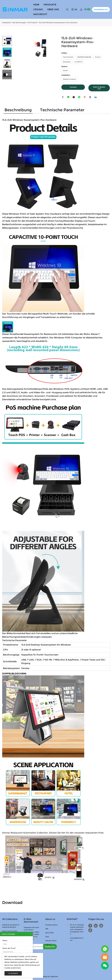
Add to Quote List (99, 88)
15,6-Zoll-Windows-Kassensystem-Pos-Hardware (58, 22)
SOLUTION (49, 932)
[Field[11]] (16, 952)
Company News (51, 924)
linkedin (96, 97)
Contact (73, 87)
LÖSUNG (38, 9)
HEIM (36, 5)
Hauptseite (6, 22)
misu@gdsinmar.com (77, 939)
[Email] (33, 946)
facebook (63, 97)
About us (50, 919)
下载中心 (48, 944)
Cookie (21, 957)
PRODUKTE (50, 5)
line (68, 97)
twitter (74, 97)
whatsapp (79, 97)
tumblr (90, 97)
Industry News (51, 940)
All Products (33, 22)
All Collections (10, 919)
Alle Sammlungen (19, 22)
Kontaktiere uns (101, 9)
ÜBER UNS (53, 9)
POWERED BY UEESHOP (48, 976)
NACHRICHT (40, 14)
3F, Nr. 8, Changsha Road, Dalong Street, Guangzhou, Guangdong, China (77, 929)
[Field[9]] (16, 944)
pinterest (85, 97)
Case (47, 936)
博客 (47, 928)
